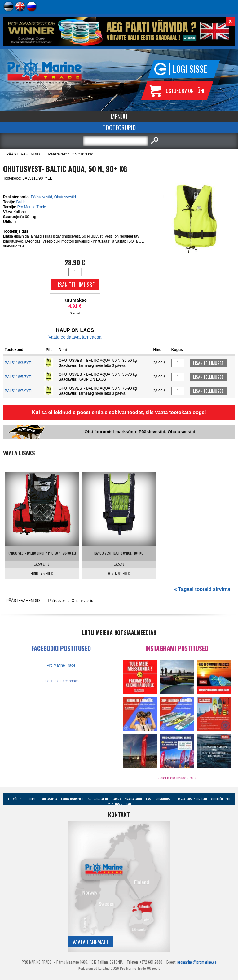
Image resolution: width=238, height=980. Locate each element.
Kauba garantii (98, 799)
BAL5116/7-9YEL (19, 391)
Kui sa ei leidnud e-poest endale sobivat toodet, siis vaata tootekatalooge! (119, 412)
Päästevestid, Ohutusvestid (71, 154)
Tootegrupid (119, 128)
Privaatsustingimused (192, 799)
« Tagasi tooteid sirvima (202, 589)
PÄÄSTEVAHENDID (23, 154)
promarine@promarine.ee (197, 962)
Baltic (21, 202)
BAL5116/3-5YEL (19, 363)
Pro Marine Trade (32, 207)
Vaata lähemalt (91, 942)
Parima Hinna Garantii (127, 799)
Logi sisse (190, 69)
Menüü (119, 116)
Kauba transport (72, 799)
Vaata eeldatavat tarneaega (75, 337)
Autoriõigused (220, 799)
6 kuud (75, 313)
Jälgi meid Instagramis (177, 778)
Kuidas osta (49, 799)
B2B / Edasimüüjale (119, 804)
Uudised (32, 799)
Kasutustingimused (159, 799)
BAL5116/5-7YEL (19, 377)
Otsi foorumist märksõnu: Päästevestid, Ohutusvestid (140, 432)
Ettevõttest (15, 799)
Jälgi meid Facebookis (61, 681)
